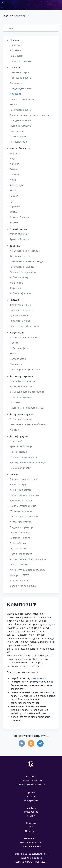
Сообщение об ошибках (23, 586)
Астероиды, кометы (21, 419)
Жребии (14, 430)
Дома (13, 180)
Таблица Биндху (19, 277)
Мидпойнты (17, 283)
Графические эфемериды (24, 326)
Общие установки (20, 533)
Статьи (31, 816)
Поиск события (18, 452)
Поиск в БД (16, 441)
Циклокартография (21, 397)
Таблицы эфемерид (21, 293)
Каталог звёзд (18, 359)
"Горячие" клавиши (21, 511)
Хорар (13, 104)
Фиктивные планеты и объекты (28, 424)
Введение (15, 45)
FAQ (31, 827)
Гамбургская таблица (22, 267)
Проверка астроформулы (24, 457)
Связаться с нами (31, 846)
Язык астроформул (21, 468)
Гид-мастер (16, 56)
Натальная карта (20, 72)
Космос (14, 343)
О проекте (31, 831)
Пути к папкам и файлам (24, 517)
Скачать (31, 808)
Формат (14, 153)
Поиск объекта (18, 543)
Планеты (15, 174)
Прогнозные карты (21, 78)
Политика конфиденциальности (31, 854)
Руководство (31, 812)
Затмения (15, 402)
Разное (14, 222)
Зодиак (14, 169)
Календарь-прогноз (21, 310)
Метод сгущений (20, 234)
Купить (31, 796)
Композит (15, 94)
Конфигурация (18, 485)
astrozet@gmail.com (31, 842)
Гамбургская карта (21, 110)
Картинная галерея (21, 554)
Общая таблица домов (23, 272)
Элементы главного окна (24, 479)
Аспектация (17, 185)
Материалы (31, 800)
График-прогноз (19, 315)
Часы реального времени (25, 495)
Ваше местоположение (23, 506)
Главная (8, 16)
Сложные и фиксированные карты (30, 115)
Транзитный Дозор (21, 446)
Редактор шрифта (20, 538)
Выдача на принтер (21, 527)
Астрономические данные (25, 337)
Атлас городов (18, 136)
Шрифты (15, 206)
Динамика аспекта (21, 305)
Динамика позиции (21, 501)
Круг (12, 158)
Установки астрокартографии (27, 392)
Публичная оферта (31, 858)
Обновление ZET (19, 564)
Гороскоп (31, 792)
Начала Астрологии (21, 61)
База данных (17, 131)
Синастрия (16, 83)
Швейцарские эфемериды (25, 369)
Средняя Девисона (21, 88)
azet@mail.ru (31, 838)
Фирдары (15, 288)
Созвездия (16, 364)
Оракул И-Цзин (19, 548)
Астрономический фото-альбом (28, 559)
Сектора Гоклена (19, 217)
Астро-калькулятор (21, 522)
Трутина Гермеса (20, 239)
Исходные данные (20, 120)
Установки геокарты (21, 386)
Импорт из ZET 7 (19, 575)
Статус (14, 212)
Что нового (16, 50)
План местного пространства (27, 408)
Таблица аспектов (20, 256)
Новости (31, 823)
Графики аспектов (20, 321)
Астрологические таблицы (25, 251)
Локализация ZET (20, 580)
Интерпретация (19, 142)
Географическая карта (23, 381)
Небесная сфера (19, 348)
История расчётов (20, 126)
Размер (14, 196)
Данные (14, 164)
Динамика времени (21, 490)
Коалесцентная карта (22, 99)
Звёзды (14, 190)
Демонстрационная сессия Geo (28, 570)
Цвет (13, 201)
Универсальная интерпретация (28, 462)
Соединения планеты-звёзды (27, 261)
